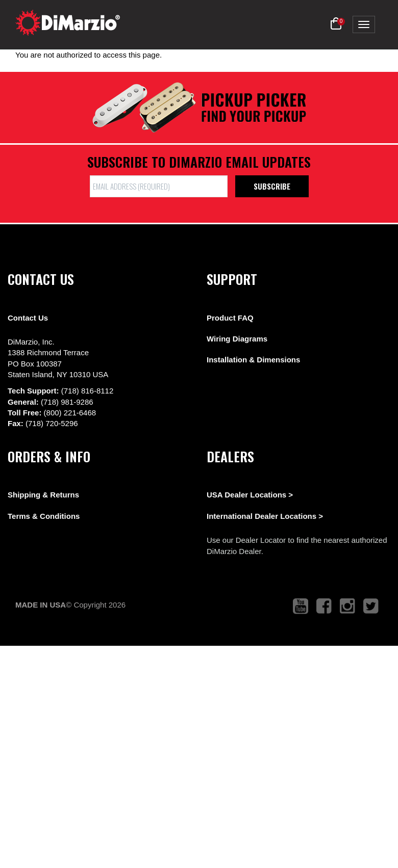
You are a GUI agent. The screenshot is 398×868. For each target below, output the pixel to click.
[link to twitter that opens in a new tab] (371, 606)
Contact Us (28, 318)
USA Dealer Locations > (250, 495)
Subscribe (272, 186)
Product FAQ (230, 318)
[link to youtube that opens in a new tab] (301, 606)
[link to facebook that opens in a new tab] (324, 606)
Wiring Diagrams (237, 339)
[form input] (159, 186)
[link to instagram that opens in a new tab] (347, 606)
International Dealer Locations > (265, 516)
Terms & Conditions (44, 516)
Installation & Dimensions (253, 360)
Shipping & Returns (43, 495)
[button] (336, 24)
